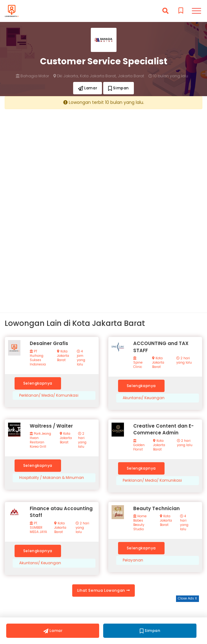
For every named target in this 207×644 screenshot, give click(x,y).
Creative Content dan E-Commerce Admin (163, 429)
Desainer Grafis (49, 343)
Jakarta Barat (131, 76)
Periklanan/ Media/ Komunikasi (49, 395)
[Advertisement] (103, 157)
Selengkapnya (38, 383)
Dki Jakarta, (66, 76)
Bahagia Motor (32, 76)
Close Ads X (187, 598)
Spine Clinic (138, 363)
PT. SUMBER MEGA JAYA (38, 528)
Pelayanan (133, 560)
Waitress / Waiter (51, 426)
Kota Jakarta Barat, (98, 76)
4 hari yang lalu (184, 523)
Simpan (119, 88)
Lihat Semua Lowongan (103, 590)
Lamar (88, 88)
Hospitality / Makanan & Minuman (52, 478)
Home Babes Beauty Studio (140, 523)
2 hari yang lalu (184, 360)
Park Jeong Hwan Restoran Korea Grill (40, 440)
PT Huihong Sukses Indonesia (38, 358)
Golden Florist (139, 445)
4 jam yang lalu (81, 358)
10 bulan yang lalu (168, 76)
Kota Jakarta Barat (63, 356)
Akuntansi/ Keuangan (144, 398)
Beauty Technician (156, 508)
